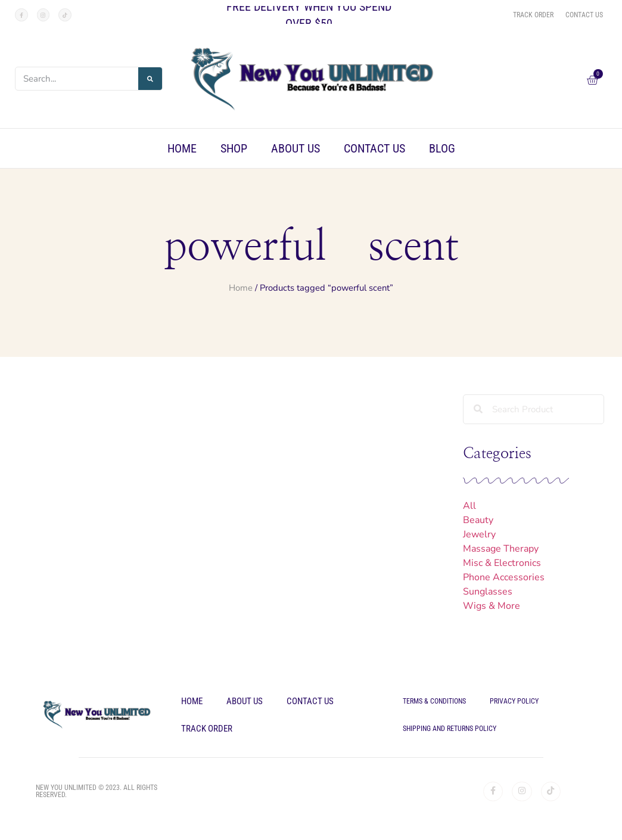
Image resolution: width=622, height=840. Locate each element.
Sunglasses (488, 592)
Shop (234, 148)
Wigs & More (492, 606)
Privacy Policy (514, 701)
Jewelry (479, 534)
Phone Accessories (504, 577)
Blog (442, 148)
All (469, 506)
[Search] (150, 79)
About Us (296, 148)
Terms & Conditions (434, 701)
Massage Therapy (501, 549)
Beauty (478, 520)
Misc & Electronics (502, 563)
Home (182, 148)
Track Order (207, 729)
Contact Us (374, 148)
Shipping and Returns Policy (450, 729)
